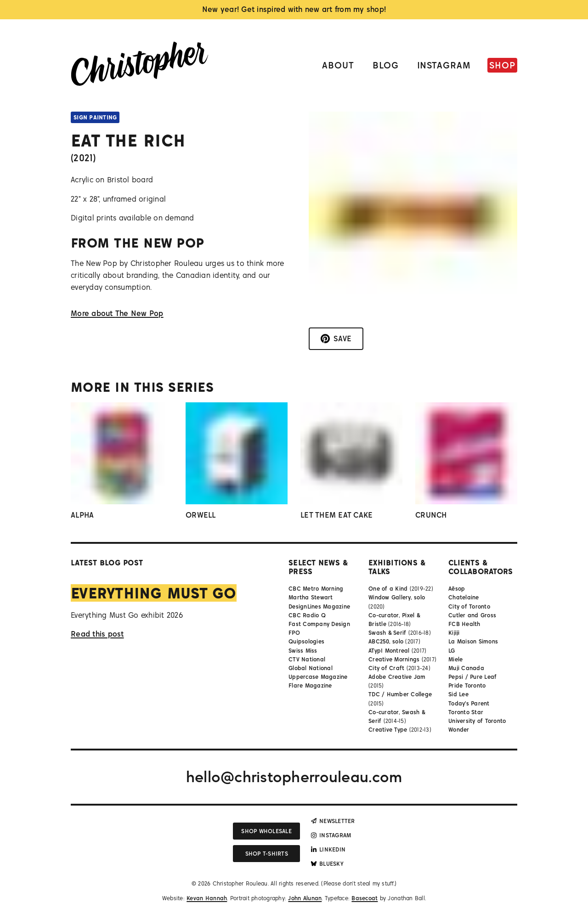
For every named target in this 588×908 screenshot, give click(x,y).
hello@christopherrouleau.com (294, 777)
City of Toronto (469, 606)
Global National (311, 668)
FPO (294, 633)
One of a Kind (388, 589)
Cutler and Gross (472, 615)
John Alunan (305, 898)
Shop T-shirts (267, 854)
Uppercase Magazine (318, 677)
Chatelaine (464, 597)
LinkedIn (328, 849)
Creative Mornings (394, 659)
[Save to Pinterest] (336, 339)
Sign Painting (95, 117)
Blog (386, 65)
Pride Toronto (467, 685)
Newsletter (333, 821)
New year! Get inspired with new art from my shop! (294, 9)
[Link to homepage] (140, 65)
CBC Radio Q (307, 615)
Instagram (444, 65)
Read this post (97, 634)
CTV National (307, 659)
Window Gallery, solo (397, 597)
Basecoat (365, 898)
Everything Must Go (154, 593)
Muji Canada (466, 668)
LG (452, 651)
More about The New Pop (117, 313)
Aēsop (457, 589)
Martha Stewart (311, 597)
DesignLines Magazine (319, 606)
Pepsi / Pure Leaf (472, 677)
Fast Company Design (319, 624)
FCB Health (464, 624)
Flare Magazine (310, 685)
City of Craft (386, 668)
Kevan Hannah (207, 898)
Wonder (459, 730)
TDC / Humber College (400, 694)
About (338, 65)
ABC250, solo (386, 641)
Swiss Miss (303, 651)
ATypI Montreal (389, 651)
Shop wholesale (266, 831)
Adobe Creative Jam (397, 677)
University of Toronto (477, 721)
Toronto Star (466, 712)
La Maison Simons (473, 641)
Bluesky (327, 864)
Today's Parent (469, 703)
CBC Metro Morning (316, 589)
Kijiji (454, 633)
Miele (455, 659)
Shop (502, 65)
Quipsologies (306, 641)
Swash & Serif (387, 633)
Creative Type (388, 730)
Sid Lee (458, 694)
